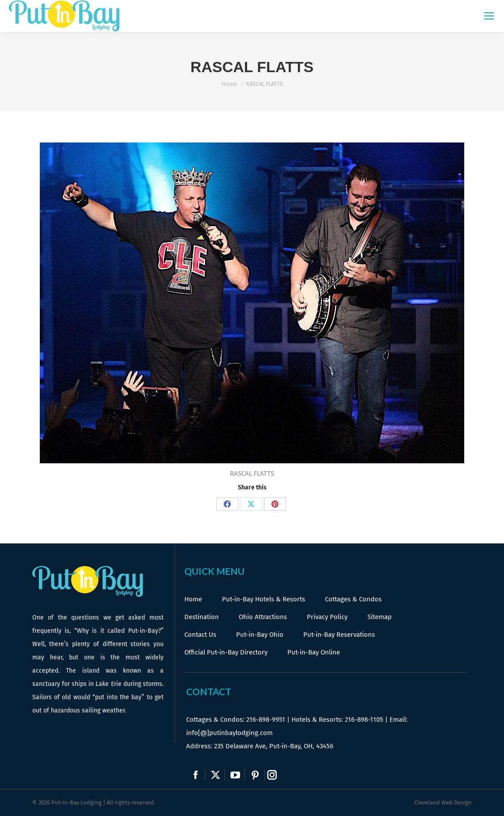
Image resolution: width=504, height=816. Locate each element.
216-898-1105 (364, 720)
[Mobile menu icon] (489, 16)
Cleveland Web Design (443, 803)
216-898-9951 (266, 720)
